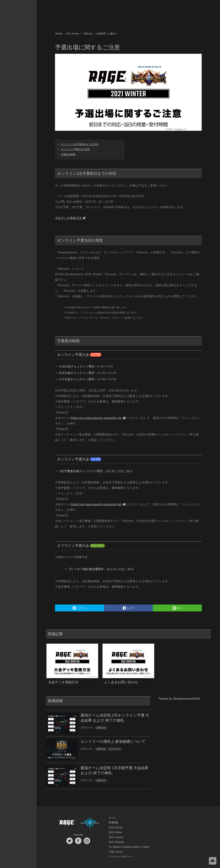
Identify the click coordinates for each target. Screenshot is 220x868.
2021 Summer (116, 842)
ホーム (112, 818)
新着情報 (114, 822)
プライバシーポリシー (121, 857)
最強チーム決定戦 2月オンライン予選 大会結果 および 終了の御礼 (115, 718)
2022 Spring (115, 827)
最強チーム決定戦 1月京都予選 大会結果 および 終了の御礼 (114, 770)
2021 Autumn (116, 837)
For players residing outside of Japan (129, 847)
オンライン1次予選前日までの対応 (80, 144)
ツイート (79, 608)
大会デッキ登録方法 (68, 218)
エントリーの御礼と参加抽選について (113, 741)
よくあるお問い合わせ (121, 682)
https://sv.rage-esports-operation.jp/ (96, 418)
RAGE (67, 823)
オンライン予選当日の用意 (75, 149)
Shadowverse (90, 823)
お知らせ (101, 728)
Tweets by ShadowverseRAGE (179, 699)
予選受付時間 (68, 154)
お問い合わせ (116, 852)
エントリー (115, 749)
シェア (128, 608)
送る (177, 608)
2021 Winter (115, 832)
